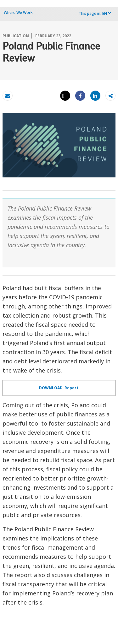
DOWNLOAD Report (59, 388)
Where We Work (18, 12)
